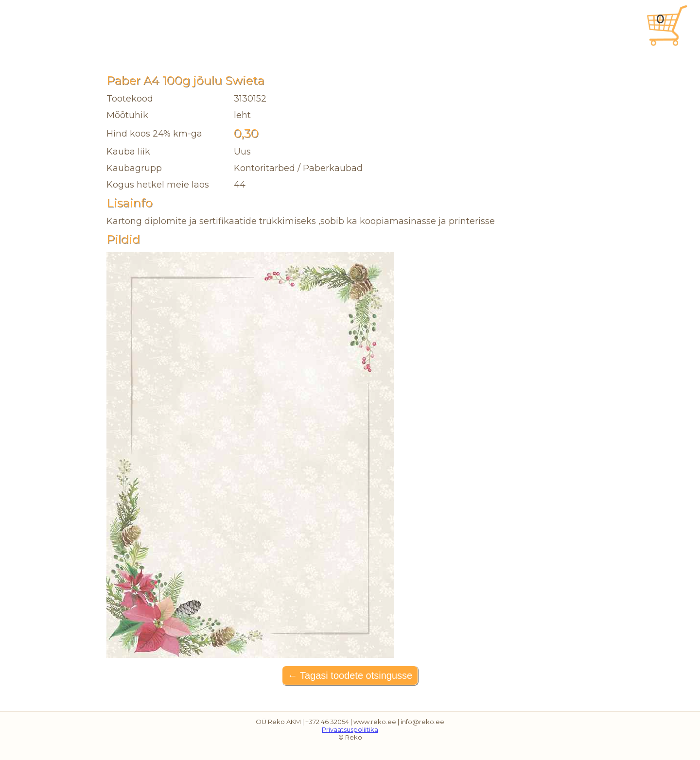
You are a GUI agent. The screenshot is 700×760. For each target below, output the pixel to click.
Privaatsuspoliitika (350, 729)
